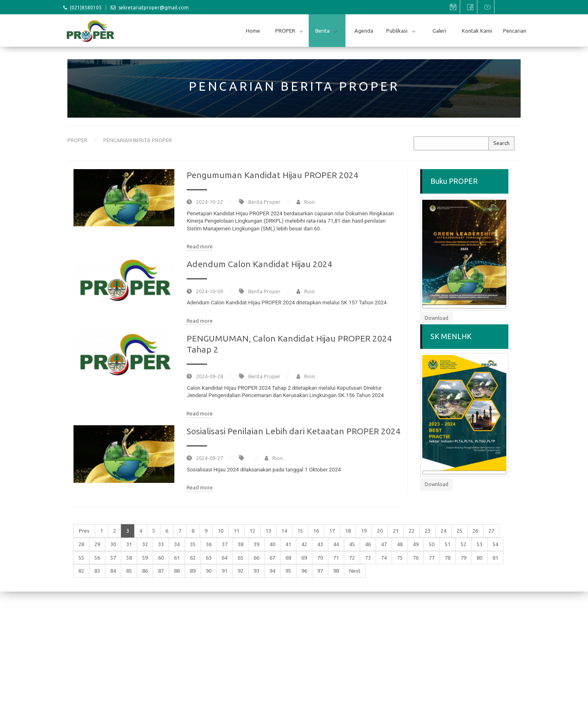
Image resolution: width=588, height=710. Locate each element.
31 (129, 544)
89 (193, 571)
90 (209, 571)
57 (113, 558)
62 (193, 558)
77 (432, 558)
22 (412, 531)
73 (368, 558)
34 (177, 544)
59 (145, 558)
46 (368, 544)
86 (145, 571)
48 (400, 544)
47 (384, 544)
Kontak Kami (477, 31)
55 (81, 558)
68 (288, 558)
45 (352, 544)
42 (304, 544)
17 (332, 531)
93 (256, 571)
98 (336, 571)
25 (459, 531)
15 (300, 531)
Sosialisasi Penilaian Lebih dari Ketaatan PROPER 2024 (294, 431)
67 (272, 558)
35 (193, 544)
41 (288, 544)
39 (256, 544)
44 (336, 544)
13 (268, 531)
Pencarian (515, 31)
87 (161, 571)
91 (225, 571)
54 (495, 544)
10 (220, 531)
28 (81, 544)
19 (364, 531)
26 (475, 531)
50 (432, 544)
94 (272, 571)
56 (97, 558)
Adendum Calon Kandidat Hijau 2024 (259, 264)
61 (177, 558)
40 (272, 544)
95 (288, 571)
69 (304, 558)
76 (416, 558)
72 (352, 558)
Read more (200, 246)
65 (241, 558)
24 (443, 531)
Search (501, 143)
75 (400, 558)
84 (113, 571)
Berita (323, 31)
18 (348, 531)
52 (463, 544)
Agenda (364, 31)
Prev (84, 531)
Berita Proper (264, 202)
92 (241, 571)
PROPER (286, 31)
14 (284, 531)
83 (97, 571)
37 (225, 544)
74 (384, 558)
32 (145, 544)
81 (495, 558)
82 (81, 571)
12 (252, 531)
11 (236, 531)
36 (209, 544)
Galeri (439, 31)
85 (129, 571)
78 (448, 558)
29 (97, 544)
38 (241, 544)
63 (209, 558)
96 (304, 571)
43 (320, 544)
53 (479, 544)
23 (428, 531)
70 (320, 558)
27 (491, 531)
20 (380, 531)
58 (129, 558)
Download (437, 318)
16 (316, 531)
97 (320, 571)
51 (448, 544)
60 (161, 558)
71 (336, 558)
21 (396, 531)
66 (256, 558)
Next (355, 571)
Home (253, 31)
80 (479, 558)
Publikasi (398, 31)
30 (113, 544)
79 (463, 558)
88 (177, 571)
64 (225, 558)
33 (161, 544)
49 (416, 544)
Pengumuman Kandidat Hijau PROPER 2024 (273, 175)
